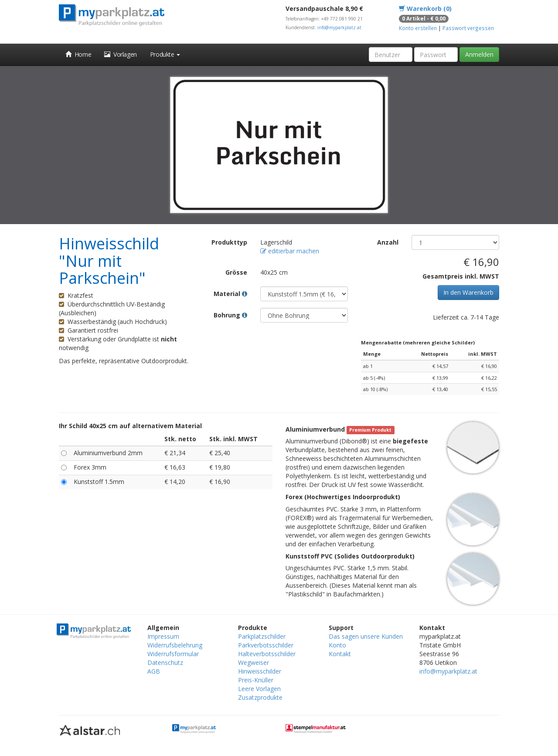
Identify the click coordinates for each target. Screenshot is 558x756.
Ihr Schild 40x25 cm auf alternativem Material (130, 426)
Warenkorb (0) (425, 9)
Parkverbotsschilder (266, 645)
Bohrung (230, 315)
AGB (154, 671)
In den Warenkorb (468, 292)
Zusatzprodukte (260, 697)
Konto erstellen (418, 28)
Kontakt (340, 654)
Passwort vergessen (468, 28)
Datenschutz (165, 662)
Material (230, 294)
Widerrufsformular (173, 654)
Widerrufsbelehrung (175, 645)
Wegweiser (253, 662)
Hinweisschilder (260, 671)
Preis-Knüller (256, 680)
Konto (337, 645)
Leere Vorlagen (259, 689)
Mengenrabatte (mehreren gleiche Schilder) (418, 342)
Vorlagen (121, 54)
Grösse (236, 272)
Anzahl (388, 242)
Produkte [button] (165, 54)
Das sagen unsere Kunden (366, 636)
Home (78, 54)
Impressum (163, 636)
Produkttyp (229, 242)
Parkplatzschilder (262, 636)
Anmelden (479, 54)
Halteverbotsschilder (267, 654)
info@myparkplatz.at (339, 27)
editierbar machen (290, 251)
